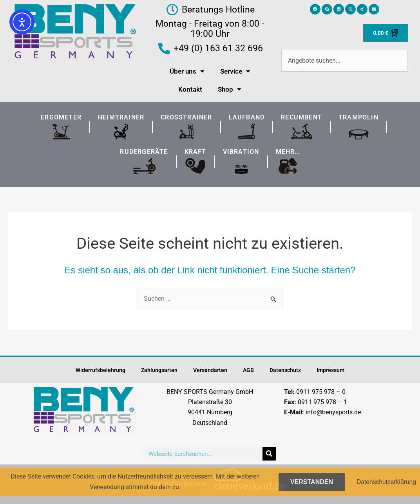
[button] (315, 9)
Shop (230, 89)
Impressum (330, 370)
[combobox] (345, 61)
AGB (248, 370)
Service (235, 71)
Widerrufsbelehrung (100, 370)
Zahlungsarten (159, 370)
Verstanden (310, 482)
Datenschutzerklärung (386, 481)
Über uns (187, 71)
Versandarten (210, 370)
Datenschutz (285, 370)
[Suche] (269, 454)
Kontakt (190, 89)
